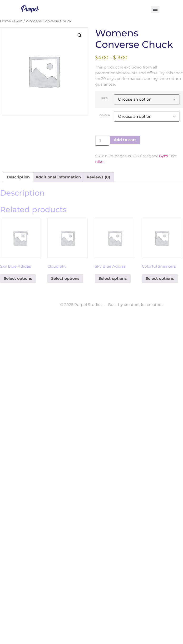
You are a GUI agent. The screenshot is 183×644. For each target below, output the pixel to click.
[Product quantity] (102, 141)
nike (99, 162)
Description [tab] (18, 177)
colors (105, 115)
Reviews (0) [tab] (98, 177)
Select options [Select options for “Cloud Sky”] (65, 278)
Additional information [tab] (58, 177)
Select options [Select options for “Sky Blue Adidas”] (18, 278)
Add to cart (125, 140)
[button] (80, 35)
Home (5, 21)
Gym (18, 21)
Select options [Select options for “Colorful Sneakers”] (160, 278)
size (104, 98)
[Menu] (155, 9)
